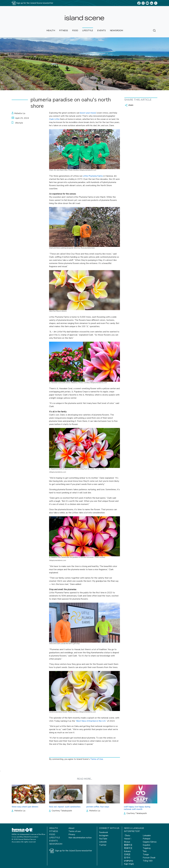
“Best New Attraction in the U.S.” (91, 721)
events (101, 31)
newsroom (116, 31)
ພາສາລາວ (129, 861)
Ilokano (127, 851)
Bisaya (127, 842)
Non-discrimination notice (80, 838)
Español (146, 845)
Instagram (104, 836)
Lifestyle (55, 838)
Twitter (103, 845)
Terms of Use (97, 759)
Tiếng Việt (148, 861)
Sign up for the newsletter (74, 851)
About (71, 828)
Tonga (146, 854)
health (51, 31)
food (75, 31)
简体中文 (128, 848)
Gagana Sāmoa (150, 842)
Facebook (104, 832)
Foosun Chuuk (149, 858)
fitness (64, 31)
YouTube (103, 839)
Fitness (54, 831)
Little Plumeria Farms (93, 176)
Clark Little (54, 119)
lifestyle (88, 31)
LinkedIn (103, 842)
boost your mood (88, 113)
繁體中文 (128, 845)
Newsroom (56, 844)
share (129, 105)
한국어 (127, 858)
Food (52, 834)
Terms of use (75, 831)
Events (53, 841)
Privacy (72, 834)
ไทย (145, 851)
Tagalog (147, 848)
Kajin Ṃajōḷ (129, 864)
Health (53, 828)
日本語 (127, 854)
